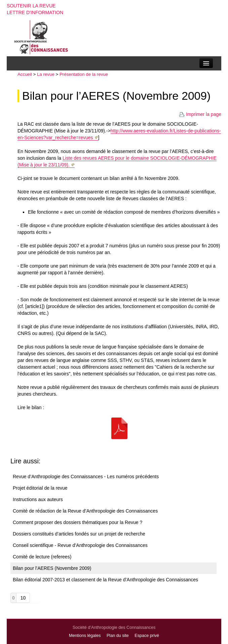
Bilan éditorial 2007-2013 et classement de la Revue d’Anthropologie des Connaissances (105, 580)
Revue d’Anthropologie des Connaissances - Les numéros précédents (86, 477)
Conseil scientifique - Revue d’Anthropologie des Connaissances (80, 545)
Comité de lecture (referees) (42, 557)
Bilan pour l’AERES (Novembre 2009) (116, 96)
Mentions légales (85, 636)
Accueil (25, 74)
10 (23, 598)
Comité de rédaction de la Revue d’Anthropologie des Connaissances (85, 511)
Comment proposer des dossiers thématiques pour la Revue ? (78, 522)
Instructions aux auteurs (38, 499)
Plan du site (118, 636)
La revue (46, 74)
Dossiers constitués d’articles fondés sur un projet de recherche (79, 534)
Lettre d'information (35, 12)
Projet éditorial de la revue (40, 488)
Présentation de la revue (84, 74)
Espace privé (147, 636)
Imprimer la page (200, 114)
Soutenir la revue (31, 6)
